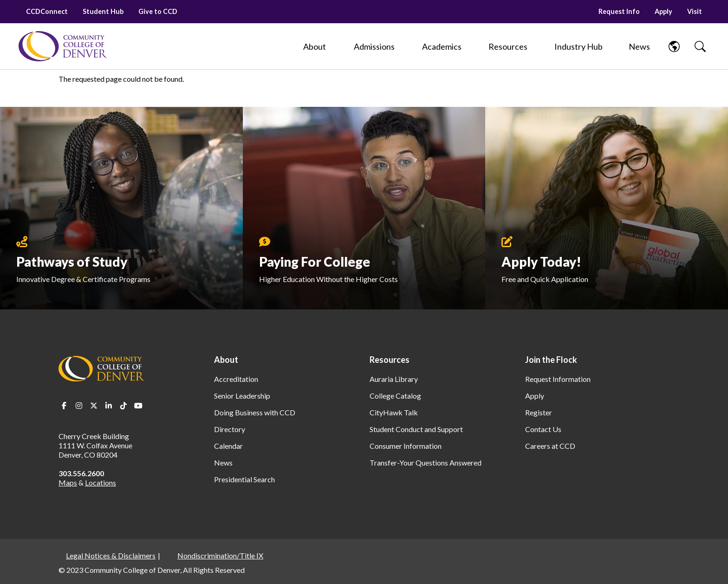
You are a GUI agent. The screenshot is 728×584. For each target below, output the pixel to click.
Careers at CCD (550, 446)
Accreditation (236, 379)
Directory (230, 429)
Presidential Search (244, 479)
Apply (663, 11)
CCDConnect (47, 11)
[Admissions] (374, 46)
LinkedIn (109, 406)
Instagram (79, 406)
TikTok (123, 406)
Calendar (228, 446)
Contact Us (543, 429)
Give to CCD (158, 11)
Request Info (619, 11)
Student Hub (103, 11)
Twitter (94, 406)
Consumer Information (406, 446)
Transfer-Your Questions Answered (426, 463)
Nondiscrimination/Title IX (220, 555)
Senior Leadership (242, 396)
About (226, 360)
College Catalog (395, 396)
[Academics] (442, 46)
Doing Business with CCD (255, 412)
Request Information (558, 379)
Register (539, 412)
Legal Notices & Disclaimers (111, 555)
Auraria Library (394, 379)
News (223, 463)
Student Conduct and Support (416, 429)
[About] (315, 46)
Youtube (138, 406)
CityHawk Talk (394, 412)
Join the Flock (551, 360)
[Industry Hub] (578, 46)
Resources (390, 360)
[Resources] (508, 46)
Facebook (64, 406)
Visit (695, 11)
